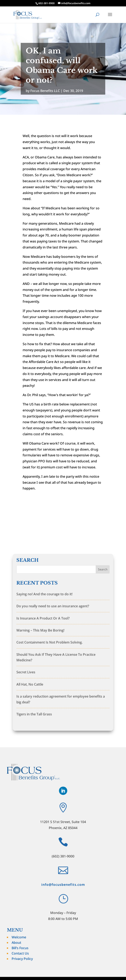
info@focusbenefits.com (63, 885)
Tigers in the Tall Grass (34, 714)
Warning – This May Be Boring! (40, 630)
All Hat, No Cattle (30, 684)
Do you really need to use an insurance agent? (53, 606)
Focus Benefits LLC (45, 91)
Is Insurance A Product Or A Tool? (43, 618)
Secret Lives (26, 672)
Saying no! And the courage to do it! (44, 594)
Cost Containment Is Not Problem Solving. (50, 642)
